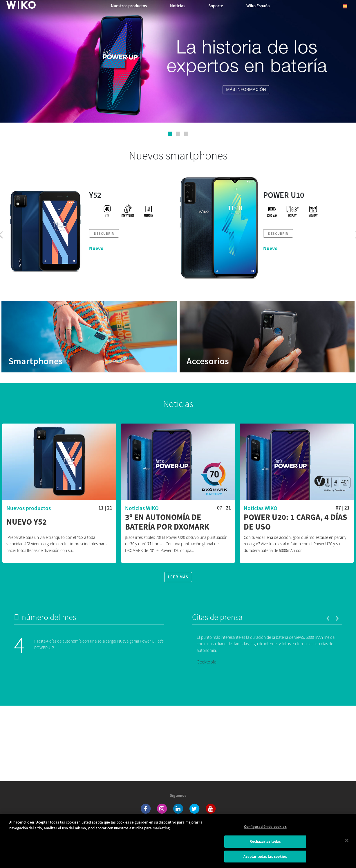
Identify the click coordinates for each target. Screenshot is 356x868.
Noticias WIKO (142, 508)
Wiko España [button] (258, 6)
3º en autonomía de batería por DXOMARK (167, 522)
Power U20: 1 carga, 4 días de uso (296, 522)
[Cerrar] (347, 843)
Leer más (178, 577)
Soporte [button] (216, 6)
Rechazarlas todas (265, 844)
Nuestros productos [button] (129, 6)
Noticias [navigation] (178, 6)
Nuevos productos (29, 508)
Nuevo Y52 (27, 522)
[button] (170, 134)
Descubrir (104, 233)
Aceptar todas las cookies (265, 859)
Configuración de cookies (265, 830)
